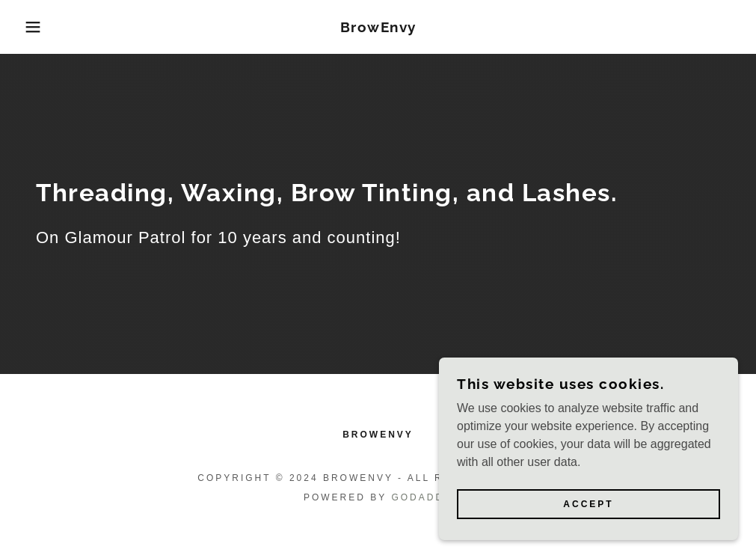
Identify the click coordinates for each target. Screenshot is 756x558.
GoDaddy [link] (422, 497)
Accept (588, 504)
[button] (38, 27)
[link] (378, 28)
